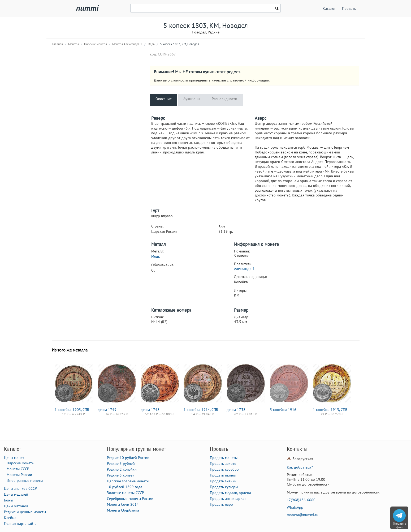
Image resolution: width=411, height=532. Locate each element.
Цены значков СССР (20, 488)
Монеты (73, 44)
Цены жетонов (16, 506)
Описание (164, 99)
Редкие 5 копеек (121, 475)
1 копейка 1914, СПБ (201, 410)
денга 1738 (236, 410)
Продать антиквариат (228, 499)
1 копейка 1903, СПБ (72, 410)
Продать (349, 8)
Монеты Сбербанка (123, 510)
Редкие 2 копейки (122, 469)
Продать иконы (223, 475)
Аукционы (192, 99)
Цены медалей (16, 494)
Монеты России (19, 475)
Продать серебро (224, 469)
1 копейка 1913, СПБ (330, 410)
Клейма (10, 518)
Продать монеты (224, 458)
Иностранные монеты (25, 480)
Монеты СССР (18, 469)
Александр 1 (244, 269)
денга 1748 (150, 410)
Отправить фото (399, 525)
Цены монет (14, 458)
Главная (58, 44)
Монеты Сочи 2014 (123, 504)
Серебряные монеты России (130, 499)
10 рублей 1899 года (125, 487)
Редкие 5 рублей (121, 464)
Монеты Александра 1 (127, 44)
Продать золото (223, 464)
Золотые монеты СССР (126, 493)
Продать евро (221, 504)
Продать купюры (224, 487)
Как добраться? (300, 467)
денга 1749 (107, 410)
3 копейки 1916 (283, 410)
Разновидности (224, 99)
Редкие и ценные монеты (25, 512)
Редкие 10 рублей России (128, 458)
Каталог (329, 8)
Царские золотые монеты (128, 481)
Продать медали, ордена (230, 493)
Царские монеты (96, 44)
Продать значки (223, 481)
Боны (8, 500)
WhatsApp (295, 507)
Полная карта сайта (20, 524)
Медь (151, 44)
